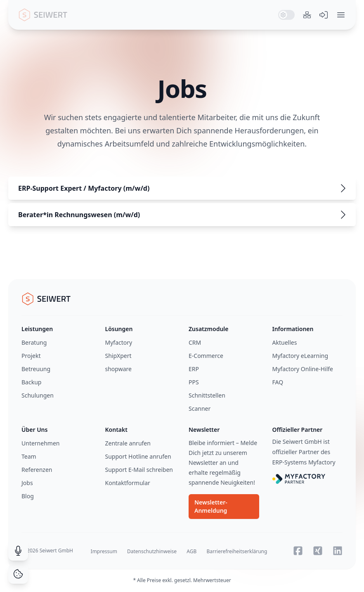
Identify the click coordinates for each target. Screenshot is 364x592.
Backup (31, 382)
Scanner (200, 408)
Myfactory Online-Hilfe (303, 369)
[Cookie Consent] (18, 574)
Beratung (34, 342)
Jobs (27, 483)
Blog (28, 496)
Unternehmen (40, 443)
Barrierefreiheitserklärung (237, 551)
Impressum (104, 551)
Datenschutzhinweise (152, 551)
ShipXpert (118, 356)
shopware (118, 369)
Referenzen (37, 470)
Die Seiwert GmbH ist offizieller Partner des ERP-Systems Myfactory (304, 452)
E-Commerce (206, 356)
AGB (191, 551)
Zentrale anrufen (128, 443)
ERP (194, 369)
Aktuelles (285, 342)
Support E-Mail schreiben (139, 470)
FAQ (278, 382)
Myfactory (119, 342)
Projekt (31, 356)
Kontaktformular (128, 483)
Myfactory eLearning (300, 356)
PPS (194, 382)
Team (29, 456)
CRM (195, 342)
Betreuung (36, 369)
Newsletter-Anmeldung (211, 506)
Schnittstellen (207, 395)
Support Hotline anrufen (138, 456)
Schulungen (38, 395)
